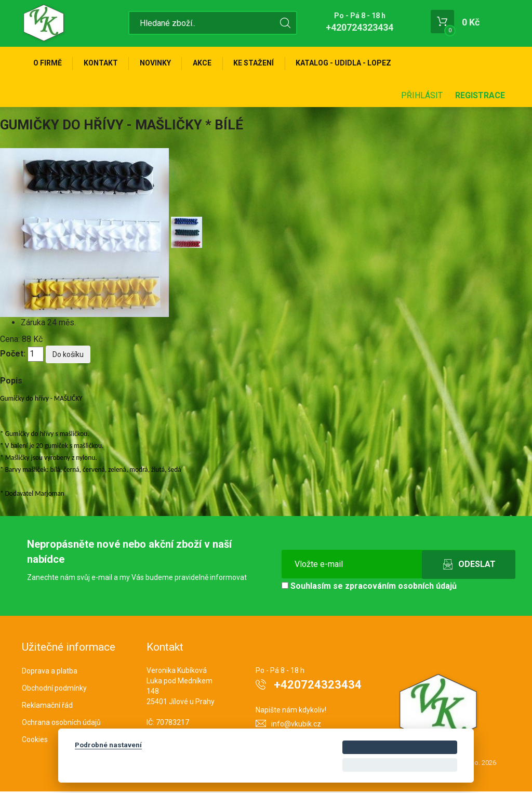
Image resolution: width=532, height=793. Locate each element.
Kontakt (103, 63)
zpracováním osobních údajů (401, 587)
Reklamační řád (47, 707)
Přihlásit (422, 97)
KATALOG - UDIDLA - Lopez (352, 63)
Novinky (159, 63)
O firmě (48, 63)
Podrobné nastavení (108, 745)
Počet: (13, 355)
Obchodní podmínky (54, 690)
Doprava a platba (50, 672)
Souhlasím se (369, 587)
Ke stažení (260, 63)
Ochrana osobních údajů (61, 724)
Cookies (35, 741)
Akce (207, 63)
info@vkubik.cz (296, 725)
